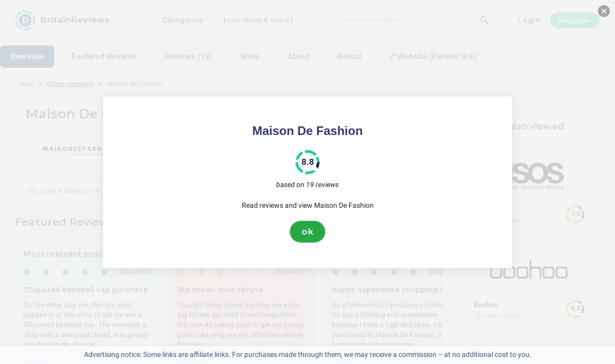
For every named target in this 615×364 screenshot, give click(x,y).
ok (308, 232)
